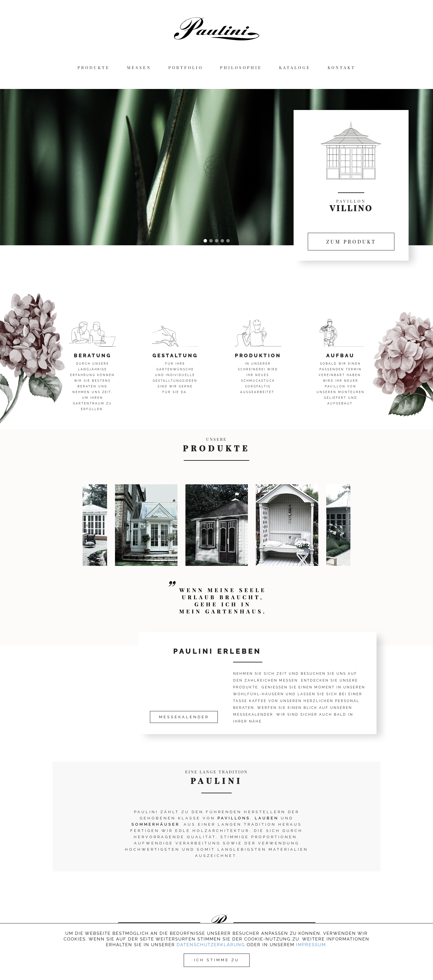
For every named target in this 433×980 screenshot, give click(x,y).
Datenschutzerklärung (211, 945)
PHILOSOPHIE (241, 68)
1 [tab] (205, 241)
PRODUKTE (94, 68)
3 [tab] (217, 241)
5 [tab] (228, 241)
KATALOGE (295, 68)
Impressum (311, 945)
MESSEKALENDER (184, 717)
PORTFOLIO (186, 68)
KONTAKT (342, 68)
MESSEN (139, 68)
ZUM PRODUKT (351, 242)
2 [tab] (211, 241)
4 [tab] (222, 241)
